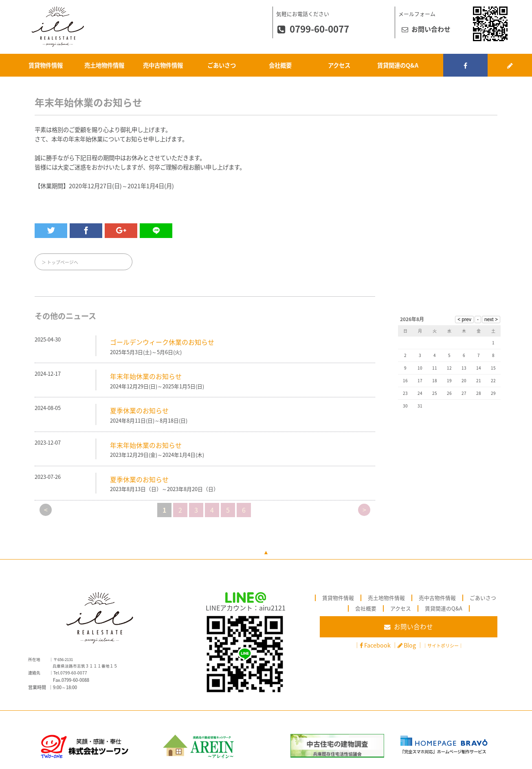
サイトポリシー (443, 646)
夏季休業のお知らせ (139, 411)
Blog (410, 645)
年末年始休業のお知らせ (146, 376)
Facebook (377, 645)
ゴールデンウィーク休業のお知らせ (162, 342)
